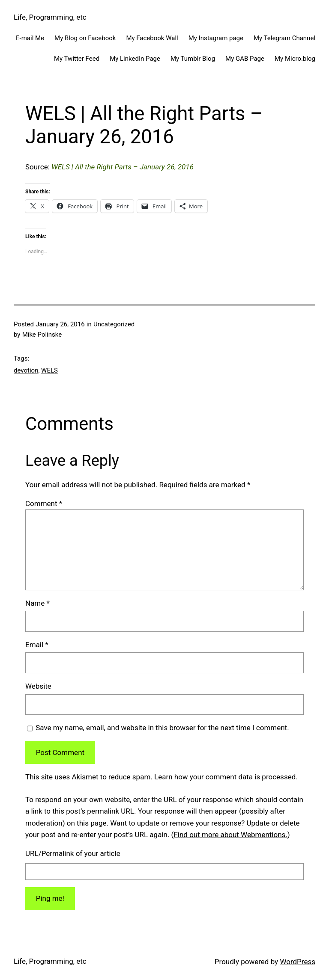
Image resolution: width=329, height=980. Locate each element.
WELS (49, 370)
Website (38, 686)
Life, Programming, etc (50, 17)
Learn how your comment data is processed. (226, 777)
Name (37, 603)
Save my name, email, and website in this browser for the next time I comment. (162, 728)
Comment (44, 503)
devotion (26, 370)
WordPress (298, 962)
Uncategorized (114, 324)
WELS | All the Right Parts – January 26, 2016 (123, 167)
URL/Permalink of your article (73, 853)
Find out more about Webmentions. (230, 835)
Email (37, 645)
